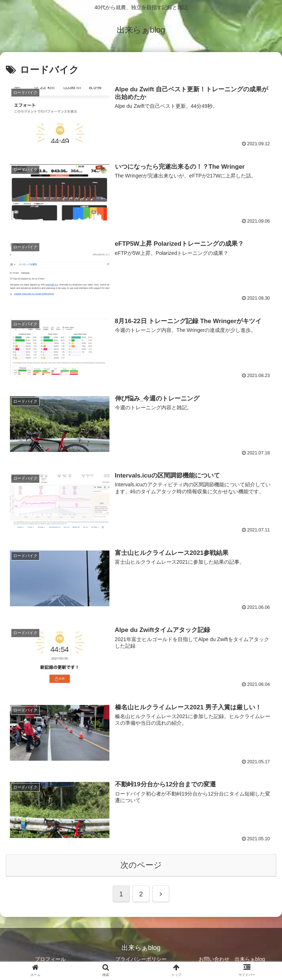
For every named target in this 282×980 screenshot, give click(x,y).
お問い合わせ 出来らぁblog (232, 957)
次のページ (141, 864)
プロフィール (50, 957)
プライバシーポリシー (141, 957)
